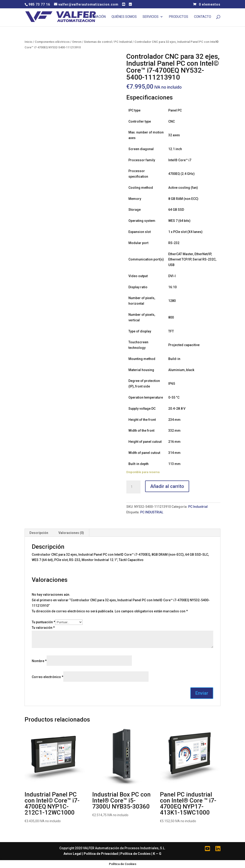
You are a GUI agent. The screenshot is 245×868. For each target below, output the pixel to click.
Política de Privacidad (101, 854)
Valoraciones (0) (71, 533)
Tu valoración (43, 628)
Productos (179, 17)
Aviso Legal (72, 854)
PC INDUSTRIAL (152, 512)
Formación (97, 17)
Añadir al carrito (167, 486)
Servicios (151, 17)
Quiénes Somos (124, 17)
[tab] (39, 533)
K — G (157, 854)
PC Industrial (123, 42)
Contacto (203, 17)
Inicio (28, 42)
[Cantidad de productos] (133, 487)
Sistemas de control (98, 42)
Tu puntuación (43, 622)
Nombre (39, 661)
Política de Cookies (135, 854)
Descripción (39, 533)
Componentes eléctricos (52, 42)
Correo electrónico (48, 677)
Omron (77, 42)
